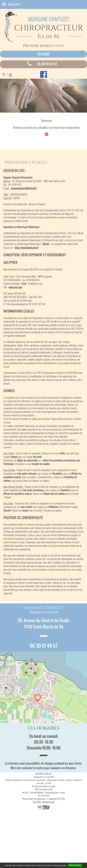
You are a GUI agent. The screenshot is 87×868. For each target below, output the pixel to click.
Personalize (75, 865)
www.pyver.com (15, 287)
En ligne (43, 54)
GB (10, 75)
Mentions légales (48, 802)
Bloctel (46, 244)
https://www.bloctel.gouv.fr (27, 248)
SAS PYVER (37, 802)
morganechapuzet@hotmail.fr (24, 188)
